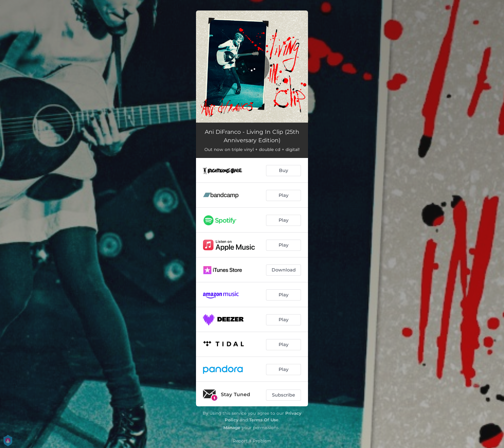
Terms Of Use (264, 420)
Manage (232, 428)
